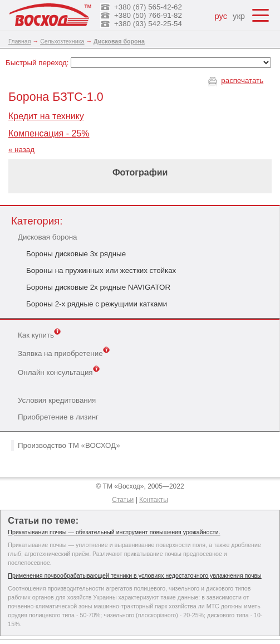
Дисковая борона (47, 237)
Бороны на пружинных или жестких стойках (101, 270)
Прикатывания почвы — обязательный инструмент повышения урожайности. (114, 532)
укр (239, 16)
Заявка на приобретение (64, 353)
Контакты (154, 500)
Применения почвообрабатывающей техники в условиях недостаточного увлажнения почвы (134, 575)
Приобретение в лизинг (58, 417)
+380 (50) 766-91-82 (148, 15)
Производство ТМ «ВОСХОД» (69, 445)
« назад (21, 150)
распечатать (242, 80)
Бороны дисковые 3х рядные (76, 254)
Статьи (123, 500)
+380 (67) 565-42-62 (148, 7)
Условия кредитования (57, 400)
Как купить (39, 334)
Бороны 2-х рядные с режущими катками (97, 304)
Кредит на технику (46, 116)
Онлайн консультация (59, 372)
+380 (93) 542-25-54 (148, 24)
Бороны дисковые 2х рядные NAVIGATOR (98, 287)
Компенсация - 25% (49, 133)
